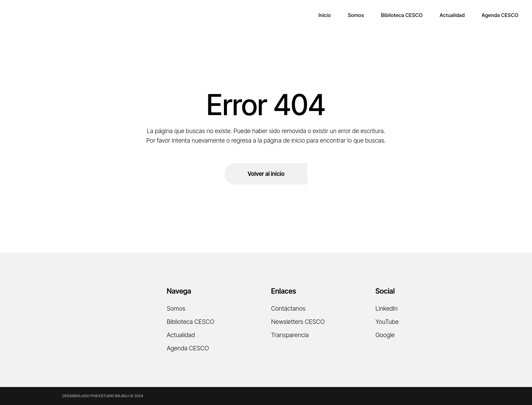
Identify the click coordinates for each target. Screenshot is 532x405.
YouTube (387, 322)
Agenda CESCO (188, 348)
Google (385, 335)
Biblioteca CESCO (191, 322)
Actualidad (181, 335)
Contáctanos (288, 308)
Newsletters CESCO (298, 322)
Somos (176, 308)
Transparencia (290, 335)
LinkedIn (387, 308)
